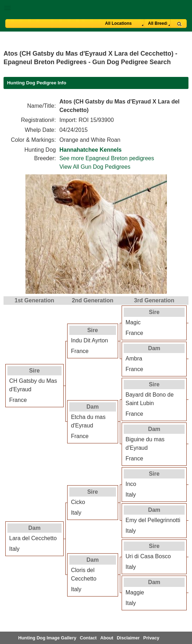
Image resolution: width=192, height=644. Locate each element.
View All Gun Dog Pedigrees (95, 167)
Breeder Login (184, 9)
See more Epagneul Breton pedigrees (107, 158)
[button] (96, 7)
